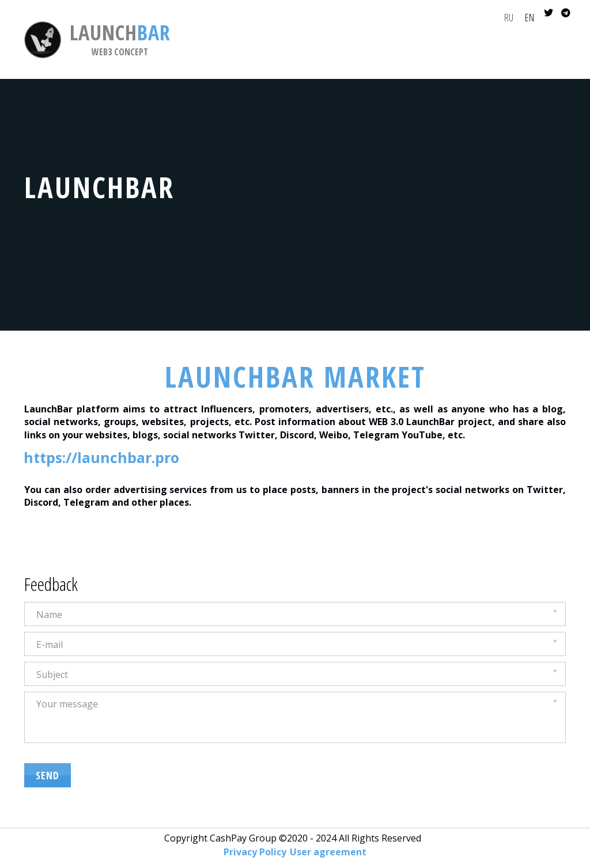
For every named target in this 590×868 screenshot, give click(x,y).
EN (530, 17)
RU (509, 17)
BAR (120, 33)
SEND (48, 775)
